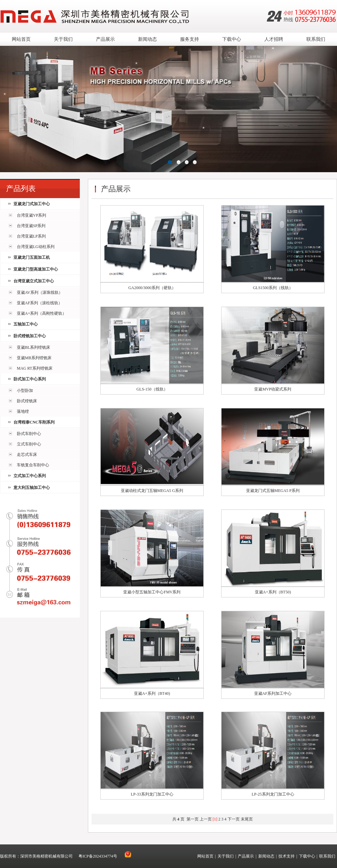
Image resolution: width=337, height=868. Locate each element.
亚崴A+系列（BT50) (273, 592)
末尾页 (247, 819)
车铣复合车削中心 (33, 465)
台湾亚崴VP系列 (31, 215)
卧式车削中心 (29, 434)
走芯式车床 (27, 455)
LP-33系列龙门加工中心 (152, 794)
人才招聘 (274, 39)
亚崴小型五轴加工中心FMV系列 (152, 592)
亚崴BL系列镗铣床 (33, 347)
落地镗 (23, 411)
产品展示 (105, 39)
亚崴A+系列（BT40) (152, 693)
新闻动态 (147, 39)
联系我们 (316, 39)
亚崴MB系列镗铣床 (34, 358)
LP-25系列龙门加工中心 (273, 794)
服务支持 (190, 39)
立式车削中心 (29, 444)
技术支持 (287, 856)
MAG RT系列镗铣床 (35, 368)
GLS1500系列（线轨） (273, 288)
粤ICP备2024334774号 (98, 856)
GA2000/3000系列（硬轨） (152, 288)
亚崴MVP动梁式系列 (273, 389)
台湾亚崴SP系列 (31, 226)
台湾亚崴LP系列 (31, 236)
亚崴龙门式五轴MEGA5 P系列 (273, 491)
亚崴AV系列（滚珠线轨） (40, 292)
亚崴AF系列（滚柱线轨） (40, 303)
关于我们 (63, 39)
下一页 (234, 819)
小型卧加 (25, 391)
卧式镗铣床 (27, 401)
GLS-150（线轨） (152, 389)
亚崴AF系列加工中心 (273, 693)
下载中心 (232, 39)
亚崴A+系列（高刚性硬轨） (42, 313)
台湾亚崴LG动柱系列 (36, 247)
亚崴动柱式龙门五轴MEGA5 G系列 (152, 491)
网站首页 (21, 39)
